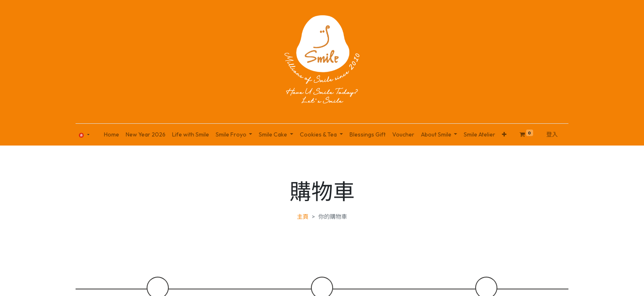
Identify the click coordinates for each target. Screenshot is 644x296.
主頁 (303, 217)
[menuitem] (112, 135)
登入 (552, 134)
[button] (504, 135)
